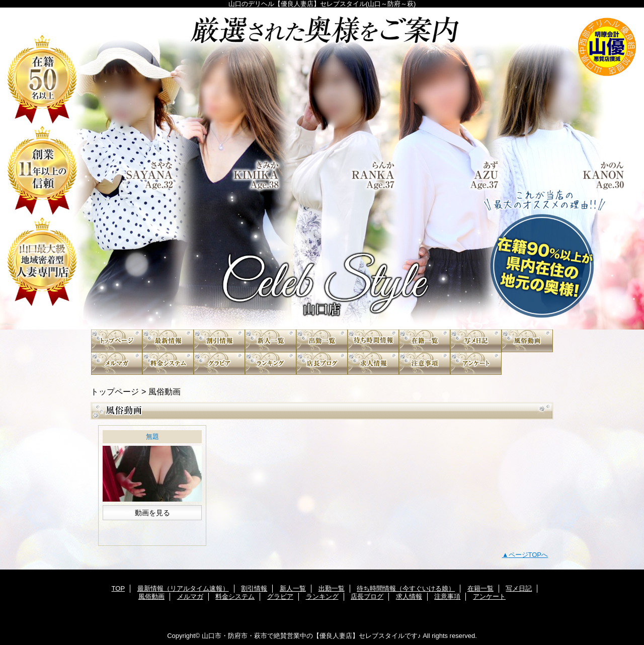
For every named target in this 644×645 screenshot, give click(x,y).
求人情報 (373, 364)
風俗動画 (527, 341)
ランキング (271, 364)
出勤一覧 (322, 341)
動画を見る (152, 513)
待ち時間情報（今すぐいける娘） (373, 341)
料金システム (168, 364)
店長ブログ (322, 364)
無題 (152, 436)
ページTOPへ (529, 555)
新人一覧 (271, 341)
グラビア (219, 364)
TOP (117, 341)
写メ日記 (476, 341)
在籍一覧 (425, 341)
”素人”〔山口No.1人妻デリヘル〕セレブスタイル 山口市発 (322, 169)
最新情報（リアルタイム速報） (168, 341)
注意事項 (425, 364)
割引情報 (219, 341)
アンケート (476, 364)
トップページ (115, 391)
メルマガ (117, 364)
